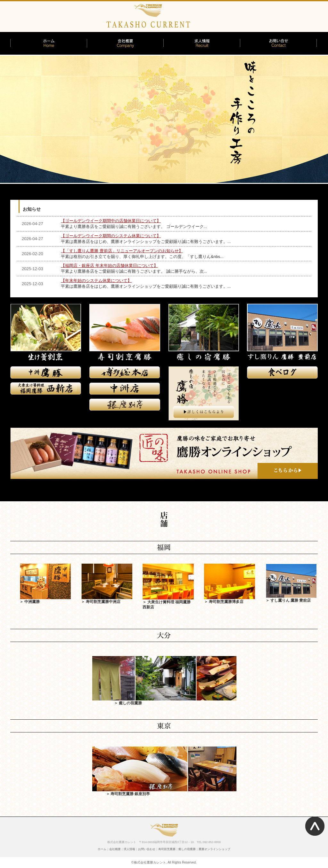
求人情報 (129, 849)
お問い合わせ (147, 849)
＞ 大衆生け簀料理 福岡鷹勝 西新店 (168, 602)
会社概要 (115, 849)
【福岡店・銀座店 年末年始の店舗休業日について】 (109, 266)
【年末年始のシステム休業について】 (96, 281)
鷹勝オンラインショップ (214, 849)
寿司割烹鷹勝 (167, 849)
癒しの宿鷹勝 (187, 849)
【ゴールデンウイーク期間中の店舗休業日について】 (111, 221)
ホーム (102, 849)
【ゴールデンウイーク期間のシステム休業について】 (111, 236)
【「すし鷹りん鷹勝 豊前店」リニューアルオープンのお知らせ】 (122, 251)
